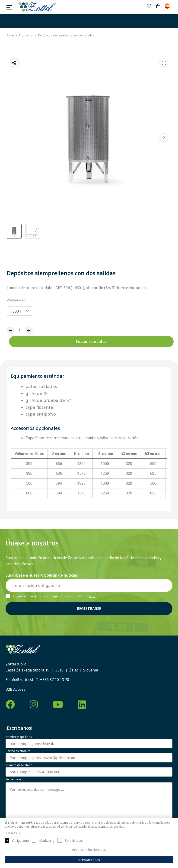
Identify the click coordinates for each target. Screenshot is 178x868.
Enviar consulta (91, 342)
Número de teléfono (19, 765)
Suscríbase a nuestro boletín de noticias (42, 575)
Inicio (10, 35)
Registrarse (89, 609)
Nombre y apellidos (19, 737)
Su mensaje (13, 779)
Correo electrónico (18, 751)
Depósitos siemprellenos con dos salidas (66, 35)
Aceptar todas (89, 860)
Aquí (92, 596)
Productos (26, 35)
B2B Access (15, 689)
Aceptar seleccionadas (89, 850)
